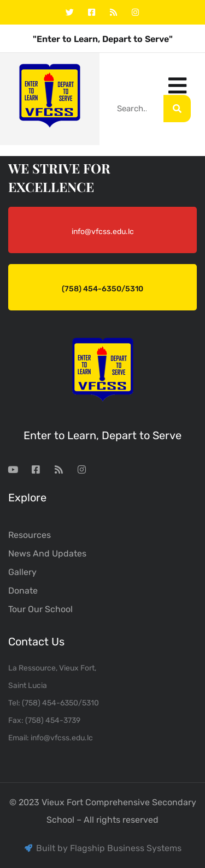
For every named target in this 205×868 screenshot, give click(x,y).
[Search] (177, 109)
